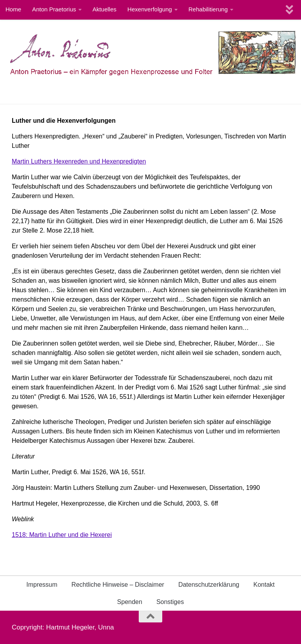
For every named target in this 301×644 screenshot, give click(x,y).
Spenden (130, 602)
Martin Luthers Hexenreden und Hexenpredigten (79, 161)
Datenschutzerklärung (209, 585)
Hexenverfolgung (150, 9)
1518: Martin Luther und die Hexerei (62, 535)
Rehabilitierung (208, 9)
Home (13, 9)
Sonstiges (170, 602)
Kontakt (264, 585)
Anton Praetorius (54, 9)
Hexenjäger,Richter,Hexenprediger (76, 92)
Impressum (42, 585)
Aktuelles (104, 9)
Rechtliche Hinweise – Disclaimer (118, 585)
